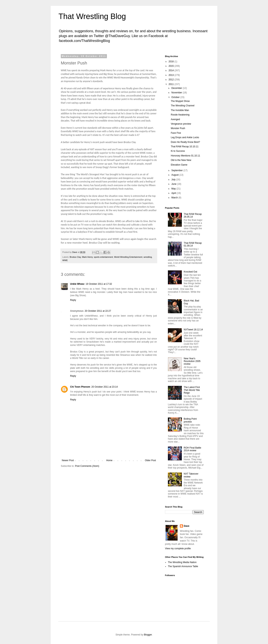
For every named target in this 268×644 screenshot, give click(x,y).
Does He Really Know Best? (185, 142)
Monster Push (178, 128)
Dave (187, 526)
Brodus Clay (75, 257)
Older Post (150, 460)
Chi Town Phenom (80, 387)
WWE (65, 260)
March (175, 198)
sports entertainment (103, 257)
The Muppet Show (180, 101)
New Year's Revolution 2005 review (192, 361)
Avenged (175, 119)
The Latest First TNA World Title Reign (192, 390)
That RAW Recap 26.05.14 (193, 215)
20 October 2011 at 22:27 (98, 311)
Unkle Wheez (77, 284)
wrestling (148, 257)
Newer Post (68, 460)
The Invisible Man (180, 110)
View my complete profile (178, 549)
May (174, 189)
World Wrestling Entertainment (128, 257)
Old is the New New (181, 160)
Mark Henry (87, 257)
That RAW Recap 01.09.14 (193, 244)
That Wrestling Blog (92, 16)
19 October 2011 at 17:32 (99, 284)
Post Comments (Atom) (87, 466)
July (174, 180)
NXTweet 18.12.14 (193, 330)
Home (109, 460)
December (177, 88)
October (176, 97)
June (174, 184)
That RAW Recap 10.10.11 (185, 147)
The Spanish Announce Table (183, 566)
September (177, 170)
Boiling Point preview (190, 420)
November (177, 93)
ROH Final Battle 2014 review (192, 449)
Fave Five (176, 133)
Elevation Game (179, 165)
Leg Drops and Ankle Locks (185, 137)
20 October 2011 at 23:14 (105, 387)
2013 (172, 75)
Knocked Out (190, 272)
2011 (172, 84)
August (175, 175)
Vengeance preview (181, 124)
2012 (172, 80)
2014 (172, 70)
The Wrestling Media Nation (182, 562)
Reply (73, 300)
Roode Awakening (180, 115)
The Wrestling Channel (183, 106)
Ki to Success (178, 151)
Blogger (148, 635)
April (174, 193)
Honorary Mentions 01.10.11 (185, 156)
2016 (172, 62)
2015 (172, 66)
